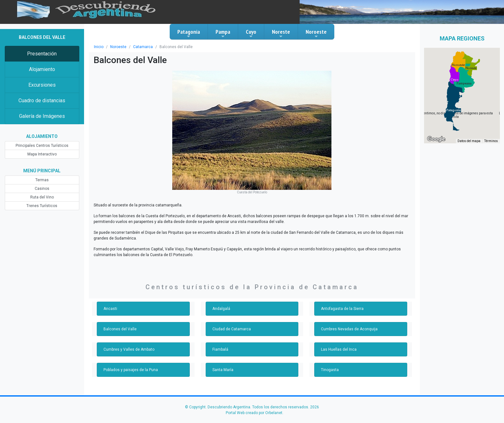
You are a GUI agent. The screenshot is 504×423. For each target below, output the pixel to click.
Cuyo (251, 33)
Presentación (42, 54)
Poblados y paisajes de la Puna (131, 370)
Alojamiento (42, 69)
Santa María (223, 370)
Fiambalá (220, 349)
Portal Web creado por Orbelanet (254, 413)
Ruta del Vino (42, 197)
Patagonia (189, 33)
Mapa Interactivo (42, 154)
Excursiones (42, 85)
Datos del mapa (469, 141)
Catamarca (143, 47)
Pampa (223, 33)
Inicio (99, 47)
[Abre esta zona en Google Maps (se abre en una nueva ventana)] (436, 139)
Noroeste (316, 33)
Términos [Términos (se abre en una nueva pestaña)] (491, 141)
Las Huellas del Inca (339, 349)
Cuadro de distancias (42, 100)
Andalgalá (221, 309)
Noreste (281, 33)
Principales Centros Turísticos (42, 146)
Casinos (42, 189)
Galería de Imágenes (42, 116)
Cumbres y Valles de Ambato (129, 349)
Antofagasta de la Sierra (342, 309)
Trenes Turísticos (42, 206)
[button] (454, 110)
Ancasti (110, 309)
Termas (42, 180)
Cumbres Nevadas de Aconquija (349, 329)
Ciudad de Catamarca (232, 329)
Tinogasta (330, 370)
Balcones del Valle (120, 329)
